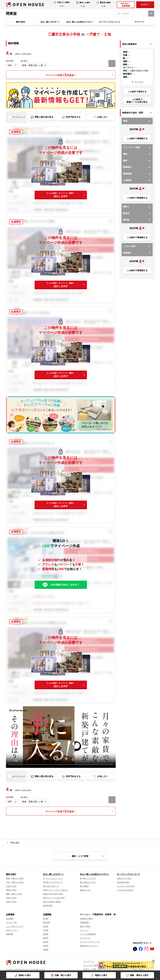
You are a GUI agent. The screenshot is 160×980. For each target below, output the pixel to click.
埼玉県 (46, 926)
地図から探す (101, 975)
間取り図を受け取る (44, 117)
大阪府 (46, 942)
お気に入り (102, 117)
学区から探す (11, 898)
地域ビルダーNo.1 (124, 878)
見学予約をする (73, 117)
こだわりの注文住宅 (125, 890)
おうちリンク (85, 938)
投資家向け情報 (86, 919)
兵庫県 (46, 946)
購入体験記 (84, 886)
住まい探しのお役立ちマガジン (80, 22)
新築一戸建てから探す (15, 878)
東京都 (46, 919)
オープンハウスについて (110, 22)
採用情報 (10, 934)
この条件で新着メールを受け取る (137, 101)
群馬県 (46, 934)
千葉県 (46, 930)
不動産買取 (84, 922)
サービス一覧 (11, 922)
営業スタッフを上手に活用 (54, 898)
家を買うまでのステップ (53, 882)
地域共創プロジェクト (89, 946)
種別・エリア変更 (88, 856)
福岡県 (46, 950)
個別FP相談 (48, 906)
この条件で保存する (137, 92)
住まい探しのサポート (50, 22)
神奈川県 (47, 922)
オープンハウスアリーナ (90, 942)
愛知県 (46, 938)
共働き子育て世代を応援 (53, 894)
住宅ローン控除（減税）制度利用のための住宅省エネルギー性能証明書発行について (118, 969)
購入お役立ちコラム (88, 882)
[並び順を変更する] (35, 65)
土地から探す (11, 886)
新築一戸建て (85, 926)
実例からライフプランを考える (56, 890)
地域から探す (25, 975)
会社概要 (10, 919)
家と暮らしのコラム (88, 878)
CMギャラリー (12, 930)
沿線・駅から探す (63, 975)
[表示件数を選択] (12, 65)
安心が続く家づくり (51, 886)
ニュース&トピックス (15, 926)
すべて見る (139, 82)
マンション (84, 930)
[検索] (151, 14)
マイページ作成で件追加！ (61, 75)
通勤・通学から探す (139, 975)
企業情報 (10, 914)
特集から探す (11, 902)
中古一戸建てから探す (15, 882)
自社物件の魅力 (123, 882)
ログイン (145, 5)
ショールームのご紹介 (126, 886)
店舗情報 (47, 914)
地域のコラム (85, 890)
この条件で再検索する (137, 139)
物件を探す (21, 22)
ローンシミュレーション (53, 878)
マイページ (139, 22)
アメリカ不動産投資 (88, 934)
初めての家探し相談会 (52, 902)
